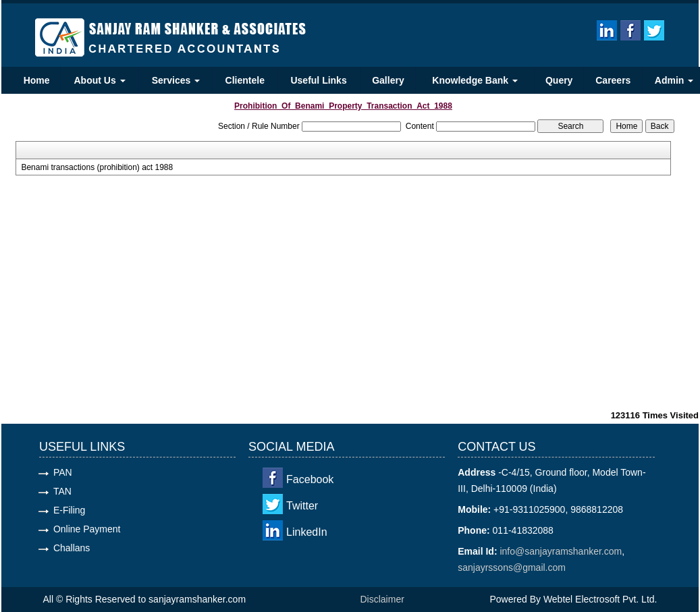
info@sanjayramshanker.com (561, 551)
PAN (63, 472)
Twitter (302, 506)
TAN (62, 491)
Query (559, 80)
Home (37, 80)
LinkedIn (307, 532)
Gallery (388, 80)
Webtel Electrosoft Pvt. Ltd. (600, 599)
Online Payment (87, 529)
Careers (613, 80)
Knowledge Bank (475, 80)
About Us (100, 80)
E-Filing (69, 510)
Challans (72, 548)
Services (176, 80)
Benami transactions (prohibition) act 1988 (97, 167)
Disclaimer (382, 599)
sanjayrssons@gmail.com (512, 567)
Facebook (310, 479)
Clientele (245, 80)
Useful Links (318, 80)
